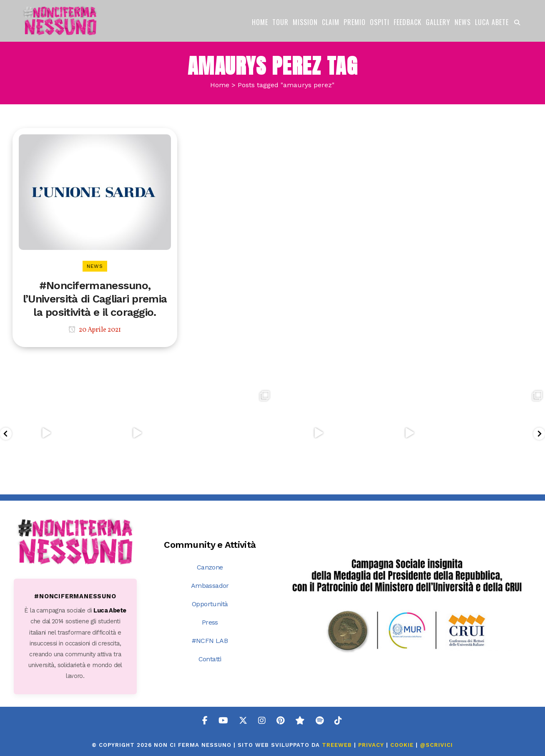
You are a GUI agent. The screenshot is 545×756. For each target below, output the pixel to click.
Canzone (210, 567)
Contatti (210, 659)
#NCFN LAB (210, 641)
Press (210, 622)
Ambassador (210, 586)
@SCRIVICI (436, 745)
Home (220, 85)
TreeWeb (337, 745)
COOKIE (402, 745)
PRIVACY (371, 745)
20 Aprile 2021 (95, 330)
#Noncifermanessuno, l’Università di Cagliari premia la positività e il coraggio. (95, 299)
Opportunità (210, 604)
